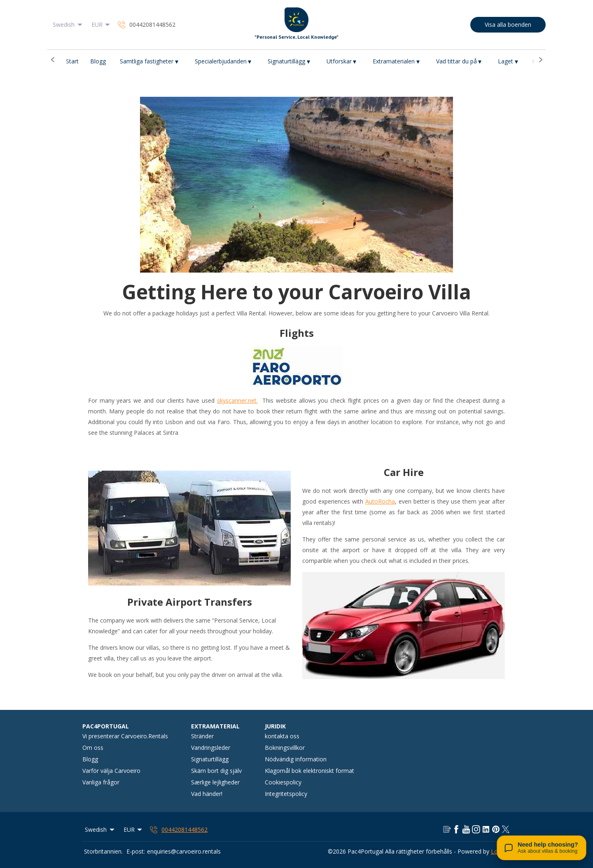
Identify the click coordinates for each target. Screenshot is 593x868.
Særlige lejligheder (215, 782)
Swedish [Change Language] (68, 24)
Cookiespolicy (283, 782)
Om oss (93, 748)
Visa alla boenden (508, 24)
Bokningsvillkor (285, 748)
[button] (53, 60)
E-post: (136, 851)
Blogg (98, 61)
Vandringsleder (211, 748)
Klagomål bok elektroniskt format (309, 771)
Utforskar (342, 62)
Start (72, 61)
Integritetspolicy (286, 794)
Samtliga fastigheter (149, 62)
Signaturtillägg (289, 62)
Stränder (202, 736)
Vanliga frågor (101, 782)
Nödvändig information (296, 759)
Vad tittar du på (459, 62)
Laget (508, 62)
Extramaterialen (396, 62)
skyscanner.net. (237, 400)
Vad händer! (207, 794)
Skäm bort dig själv (216, 771)
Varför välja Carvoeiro (111, 771)
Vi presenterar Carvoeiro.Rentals (125, 736)
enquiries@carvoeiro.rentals (184, 851)
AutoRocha (380, 501)
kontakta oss (282, 736)
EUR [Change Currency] (102, 24)
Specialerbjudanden (223, 62)
